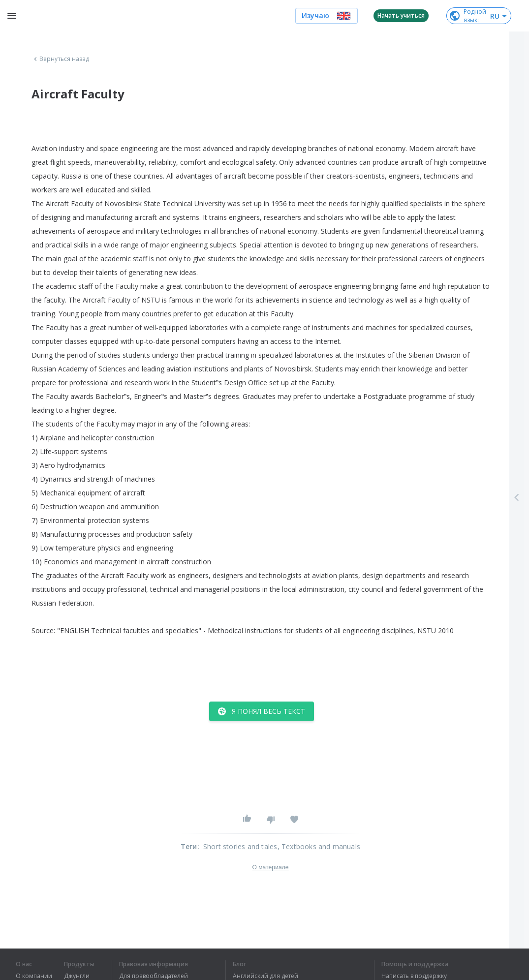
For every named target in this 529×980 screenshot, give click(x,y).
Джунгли (77, 976)
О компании (34, 976)
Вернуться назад (61, 59)
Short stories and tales (240, 846)
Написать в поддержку (414, 976)
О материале (270, 867)
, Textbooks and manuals (319, 846)
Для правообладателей (154, 976)
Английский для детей (265, 976)
